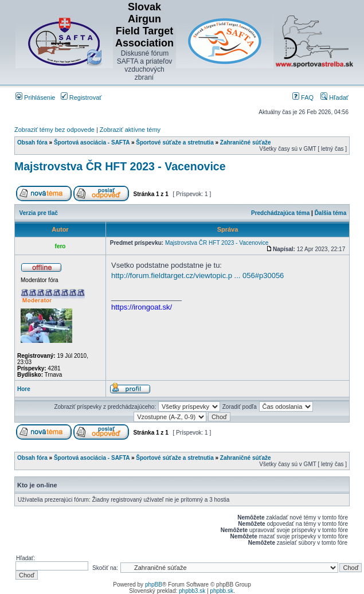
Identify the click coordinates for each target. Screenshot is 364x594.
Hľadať (334, 97)
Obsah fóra (32, 142)
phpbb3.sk (192, 591)
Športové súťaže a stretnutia (175, 142)
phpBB (154, 585)
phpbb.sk (222, 591)
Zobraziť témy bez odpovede (54, 130)
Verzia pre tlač (39, 213)
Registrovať (81, 97)
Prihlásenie (35, 97)
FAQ (303, 97)
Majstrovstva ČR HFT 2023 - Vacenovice (120, 166)
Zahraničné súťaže (246, 142)
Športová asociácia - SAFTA (92, 142)
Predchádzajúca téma (280, 213)
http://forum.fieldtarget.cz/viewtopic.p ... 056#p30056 (197, 275)
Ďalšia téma (331, 213)
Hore (24, 389)
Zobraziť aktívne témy (130, 130)
